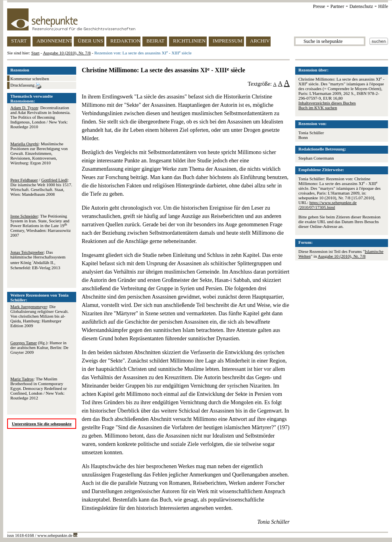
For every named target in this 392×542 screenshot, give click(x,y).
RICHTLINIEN (189, 41)
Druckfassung (26, 86)
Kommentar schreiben (30, 79)
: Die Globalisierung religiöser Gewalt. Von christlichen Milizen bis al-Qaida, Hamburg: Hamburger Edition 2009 (39, 316)
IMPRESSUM (228, 41)
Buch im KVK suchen (318, 108)
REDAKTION (125, 41)
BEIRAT (156, 41)
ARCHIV (260, 41)
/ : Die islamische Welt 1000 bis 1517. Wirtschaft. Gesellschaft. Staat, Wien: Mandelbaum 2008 (41, 187)
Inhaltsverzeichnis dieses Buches (327, 103)
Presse (319, 6)
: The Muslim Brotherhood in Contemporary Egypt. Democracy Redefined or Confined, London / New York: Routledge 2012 (38, 388)
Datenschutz (361, 6)
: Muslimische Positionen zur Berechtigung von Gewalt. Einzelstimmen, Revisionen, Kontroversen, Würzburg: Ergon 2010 (39, 153)
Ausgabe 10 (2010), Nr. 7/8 (67, 53)
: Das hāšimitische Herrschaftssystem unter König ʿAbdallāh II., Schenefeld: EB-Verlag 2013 (38, 260)
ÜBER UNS (90, 41)
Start (36, 53)
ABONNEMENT (54, 41)
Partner (337, 6)
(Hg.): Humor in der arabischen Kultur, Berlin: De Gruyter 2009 (39, 347)
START (19, 41)
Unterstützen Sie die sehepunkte (42, 424)
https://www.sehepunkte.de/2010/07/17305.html (328, 205)
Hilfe (383, 6)
